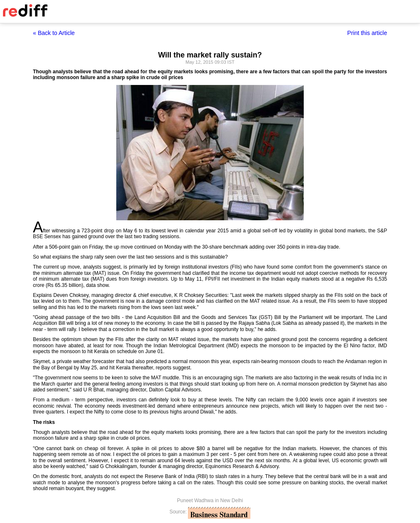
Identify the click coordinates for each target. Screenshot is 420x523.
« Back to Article (54, 33)
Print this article (367, 33)
